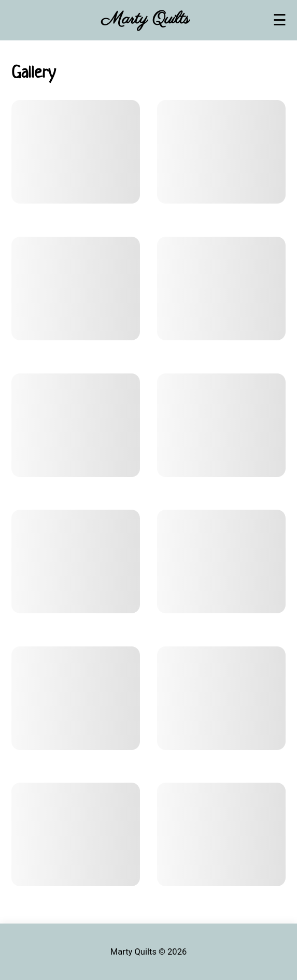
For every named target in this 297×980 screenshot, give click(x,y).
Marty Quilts (145, 19)
